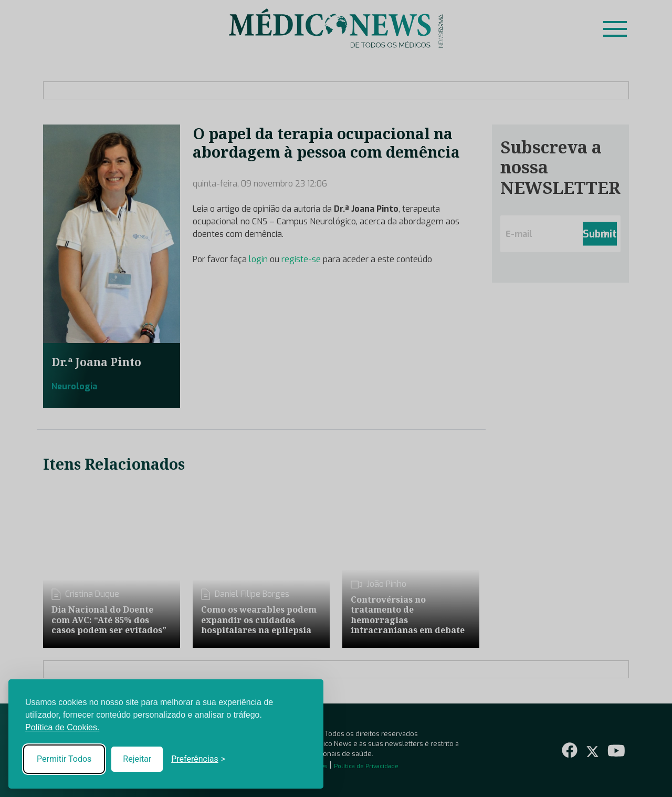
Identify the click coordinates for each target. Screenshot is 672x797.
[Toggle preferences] (198, 759)
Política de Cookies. (62, 727)
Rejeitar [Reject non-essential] (137, 759)
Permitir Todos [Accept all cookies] (64, 759)
